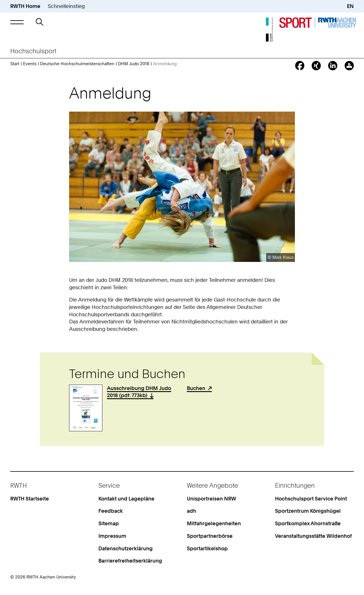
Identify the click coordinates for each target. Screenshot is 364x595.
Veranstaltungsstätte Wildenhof (313, 536)
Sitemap (109, 523)
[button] (17, 22)
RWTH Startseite (30, 499)
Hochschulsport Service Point (311, 499)
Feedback (111, 511)
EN (350, 6)
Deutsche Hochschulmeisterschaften (77, 64)
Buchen (196, 388)
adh (192, 511)
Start (15, 64)
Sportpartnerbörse (210, 536)
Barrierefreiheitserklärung (130, 561)
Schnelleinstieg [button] (66, 6)
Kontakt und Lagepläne (126, 499)
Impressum (112, 536)
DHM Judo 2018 (134, 64)
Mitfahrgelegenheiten (214, 523)
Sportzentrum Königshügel (308, 511)
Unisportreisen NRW (211, 499)
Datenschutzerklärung (126, 548)
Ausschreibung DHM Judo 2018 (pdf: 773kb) (139, 392)
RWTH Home (25, 6)
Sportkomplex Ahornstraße (308, 523)
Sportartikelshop (207, 548)
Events (30, 64)
